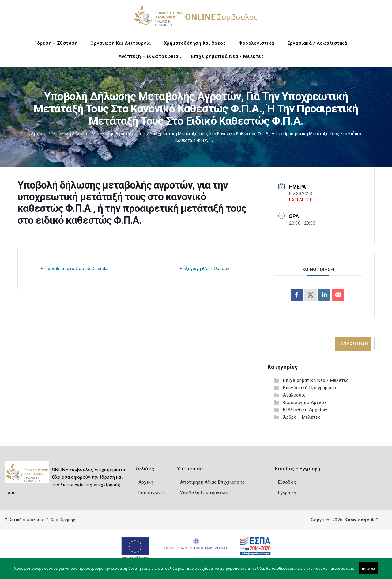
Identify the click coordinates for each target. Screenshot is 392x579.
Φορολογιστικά (258, 43)
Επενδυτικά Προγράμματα (310, 388)
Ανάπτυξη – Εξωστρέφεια (150, 56)
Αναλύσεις (294, 395)
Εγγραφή (287, 493)
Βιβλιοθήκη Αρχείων (305, 410)
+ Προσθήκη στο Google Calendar (75, 269)
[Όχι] (384, 571)
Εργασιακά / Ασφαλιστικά (319, 43)
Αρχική (38, 134)
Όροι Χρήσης (63, 520)
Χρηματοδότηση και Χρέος (196, 43)
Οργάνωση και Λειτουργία (122, 43)
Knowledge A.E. (362, 520)
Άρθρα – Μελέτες (302, 417)
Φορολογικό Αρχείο (304, 402)
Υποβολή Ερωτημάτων (204, 493)
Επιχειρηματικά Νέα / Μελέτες (229, 56)
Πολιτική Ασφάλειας (24, 520)
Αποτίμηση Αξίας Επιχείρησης (212, 482)
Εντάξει (368, 568)
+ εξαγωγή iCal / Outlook (204, 269)
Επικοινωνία (152, 493)
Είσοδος (287, 482)
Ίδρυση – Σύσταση (58, 43)
